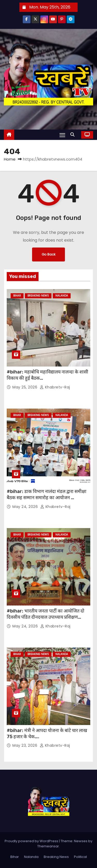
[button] (74, 135)
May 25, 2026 (25, 387)
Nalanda (62, 296)
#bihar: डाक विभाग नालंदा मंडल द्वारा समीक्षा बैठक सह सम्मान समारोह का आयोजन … (47, 495)
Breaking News (38, 296)
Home (10, 159)
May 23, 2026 (25, 745)
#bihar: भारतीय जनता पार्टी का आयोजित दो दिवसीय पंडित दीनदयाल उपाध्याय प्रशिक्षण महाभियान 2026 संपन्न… (46, 617)
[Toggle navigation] (62, 135)
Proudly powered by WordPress (32, 841)
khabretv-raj (55, 387)
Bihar (17, 296)
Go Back (48, 254)
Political (80, 857)
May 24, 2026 (26, 507)
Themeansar (48, 846)
